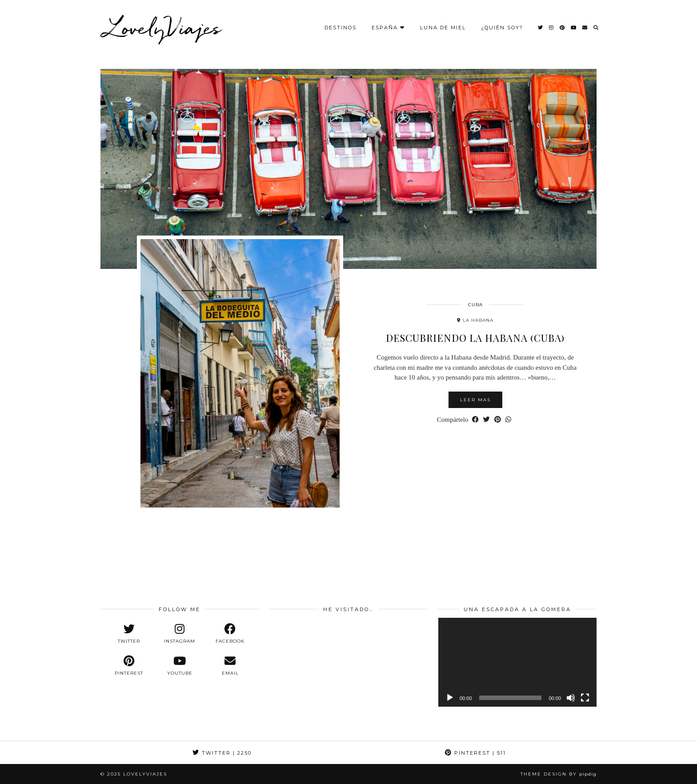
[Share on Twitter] (487, 420)
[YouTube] (574, 28)
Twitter (222, 753)
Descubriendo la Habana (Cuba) (475, 338)
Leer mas (475, 400)
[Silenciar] (571, 698)
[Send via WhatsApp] (508, 420)
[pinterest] (129, 666)
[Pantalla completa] (585, 698)
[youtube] (180, 666)
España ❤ (388, 28)
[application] (517, 662)
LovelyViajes (163, 28)
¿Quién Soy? (502, 28)
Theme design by (559, 774)
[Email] (585, 28)
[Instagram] (552, 28)
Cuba (475, 305)
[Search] (596, 28)
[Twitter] (541, 28)
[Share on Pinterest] (498, 420)
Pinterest (475, 753)
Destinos (340, 28)
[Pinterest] (563, 28)
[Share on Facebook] (475, 420)
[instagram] (180, 634)
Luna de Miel (443, 28)
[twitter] (129, 634)
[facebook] (230, 634)
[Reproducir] (450, 698)
